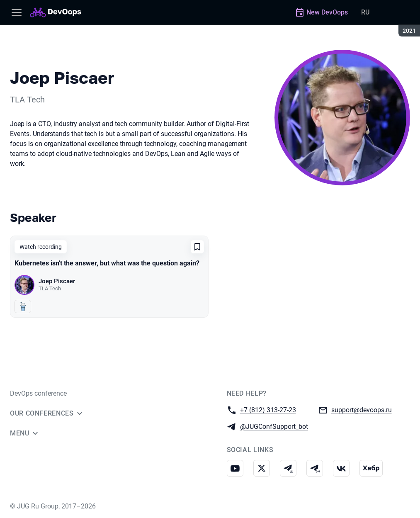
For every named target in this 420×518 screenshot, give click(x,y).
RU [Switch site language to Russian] (365, 12)
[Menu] (17, 12)
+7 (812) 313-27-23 (268, 410)
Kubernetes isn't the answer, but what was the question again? (107, 263)
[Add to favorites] (197, 247)
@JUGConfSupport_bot (274, 426)
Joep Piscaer (57, 281)
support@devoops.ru (362, 410)
